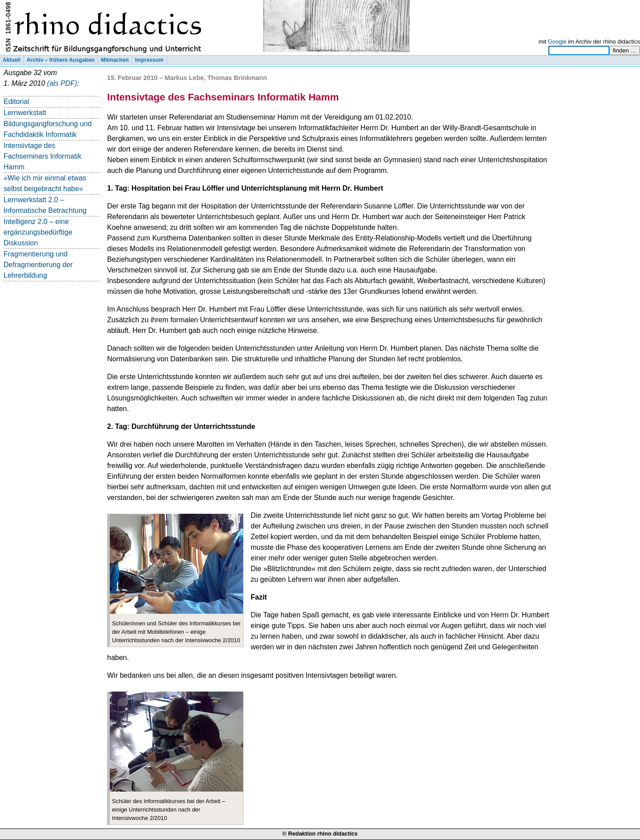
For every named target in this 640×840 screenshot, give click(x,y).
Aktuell (12, 60)
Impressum (149, 60)
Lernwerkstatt (25, 113)
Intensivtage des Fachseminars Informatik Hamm (42, 156)
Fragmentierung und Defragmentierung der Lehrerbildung (38, 265)
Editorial (16, 102)
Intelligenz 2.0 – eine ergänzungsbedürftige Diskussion (38, 232)
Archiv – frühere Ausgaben (61, 60)
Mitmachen (115, 60)
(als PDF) (62, 83)
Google (557, 42)
